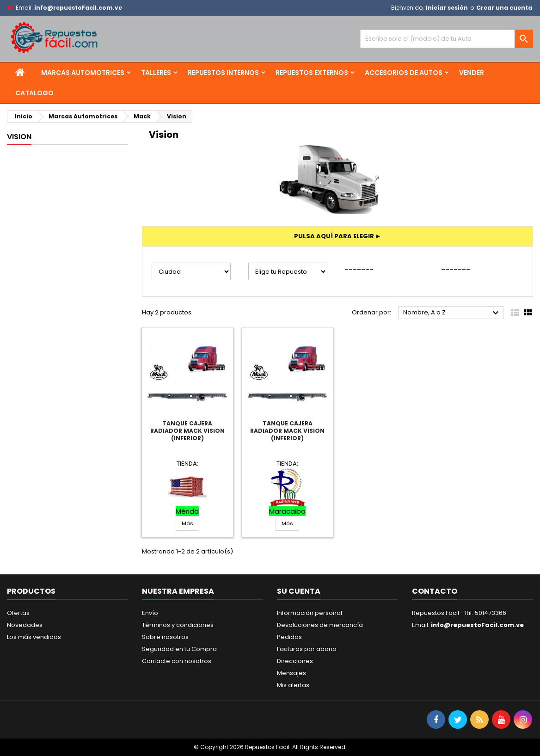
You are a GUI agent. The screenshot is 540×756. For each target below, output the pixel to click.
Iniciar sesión (447, 8)
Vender (472, 73)
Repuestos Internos (223, 73)
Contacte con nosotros (177, 661)
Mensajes (291, 673)
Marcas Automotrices (83, 73)
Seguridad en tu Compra (179, 649)
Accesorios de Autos (404, 73)
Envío (150, 613)
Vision (19, 137)
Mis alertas (293, 685)
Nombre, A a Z (452, 313)
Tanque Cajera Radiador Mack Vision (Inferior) (187, 431)
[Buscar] (447, 39)
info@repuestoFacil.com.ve (78, 8)
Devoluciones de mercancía (320, 625)
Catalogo (34, 93)
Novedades (25, 625)
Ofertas (18, 613)
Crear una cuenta (504, 8)
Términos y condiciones (178, 625)
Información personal (310, 613)
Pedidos (289, 637)
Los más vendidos (34, 637)
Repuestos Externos (312, 73)
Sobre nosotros (165, 637)
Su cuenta (299, 591)
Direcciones (295, 661)
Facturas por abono (307, 649)
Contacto (435, 591)
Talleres (156, 73)
